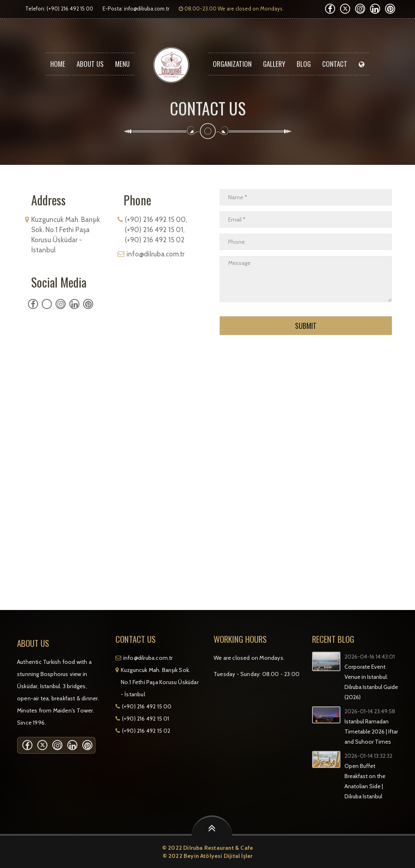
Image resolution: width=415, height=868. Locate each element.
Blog (304, 64)
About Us (90, 64)
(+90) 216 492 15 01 (146, 719)
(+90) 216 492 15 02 (146, 731)
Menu (122, 64)
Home (58, 64)
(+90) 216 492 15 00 (147, 706)
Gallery (274, 64)
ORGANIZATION (232, 64)
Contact (335, 64)
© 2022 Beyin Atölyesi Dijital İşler (208, 856)
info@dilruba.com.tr (147, 9)
